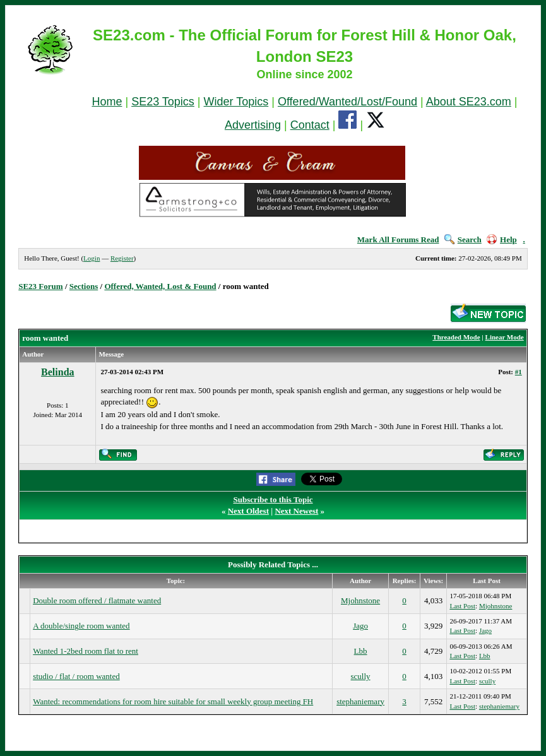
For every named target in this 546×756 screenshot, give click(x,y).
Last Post (462, 606)
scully (361, 676)
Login (92, 258)
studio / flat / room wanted (76, 676)
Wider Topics (236, 102)
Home (107, 102)
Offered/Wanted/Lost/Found (347, 102)
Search (463, 239)
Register (122, 258)
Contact (310, 125)
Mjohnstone (360, 600)
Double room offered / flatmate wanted (97, 600)
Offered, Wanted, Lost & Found (160, 286)
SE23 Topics (163, 102)
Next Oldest (248, 511)
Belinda (57, 372)
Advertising (253, 125)
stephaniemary (360, 701)
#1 (519, 372)
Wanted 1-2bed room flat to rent (86, 651)
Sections (84, 286)
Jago (360, 626)
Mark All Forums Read (398, 239)
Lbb (361, 651)
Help (502, 239)
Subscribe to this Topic (273, 499)
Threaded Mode (456, 337)
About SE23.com (469, 102)
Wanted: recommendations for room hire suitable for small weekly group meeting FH (173, 701)
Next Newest (296, 511)
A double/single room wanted (81, 626)
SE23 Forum (40, 286)
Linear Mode (505, 337)
